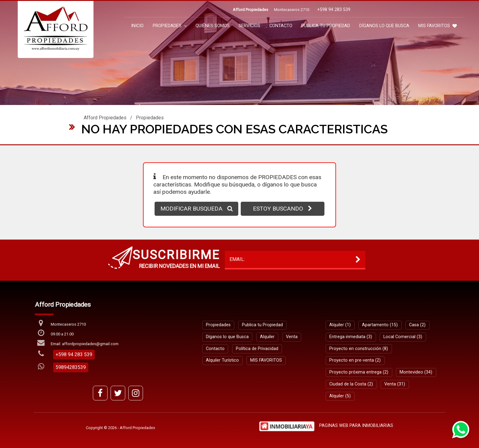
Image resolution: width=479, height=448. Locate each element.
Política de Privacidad (257, 349)
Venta (292, 337)
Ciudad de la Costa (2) (351, 384)
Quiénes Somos (213, 26)
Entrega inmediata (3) (351, 337)
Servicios (249, 26)
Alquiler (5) (340, 396)
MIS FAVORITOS (437, 26)
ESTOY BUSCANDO (283, 209)
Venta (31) (395, 384)
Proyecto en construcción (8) (359, 349)
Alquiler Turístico (222, 360)
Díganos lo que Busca (384, 26)
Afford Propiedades (105, 118)
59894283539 (71, 367)
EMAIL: (123, 259)
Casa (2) (417, 325)
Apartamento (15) (380, 325)
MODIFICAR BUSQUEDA (197, 209)
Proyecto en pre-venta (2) (355, 360)
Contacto (281, 26)
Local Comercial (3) (403, 337)
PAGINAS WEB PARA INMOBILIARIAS (356, 426)
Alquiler (267, 337)
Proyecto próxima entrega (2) (359, 372)
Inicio (137, 26)
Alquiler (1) (340, 325)
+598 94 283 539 (334, 10)
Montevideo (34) (416, 372)
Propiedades (170, 26)
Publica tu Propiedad (326, 26)
